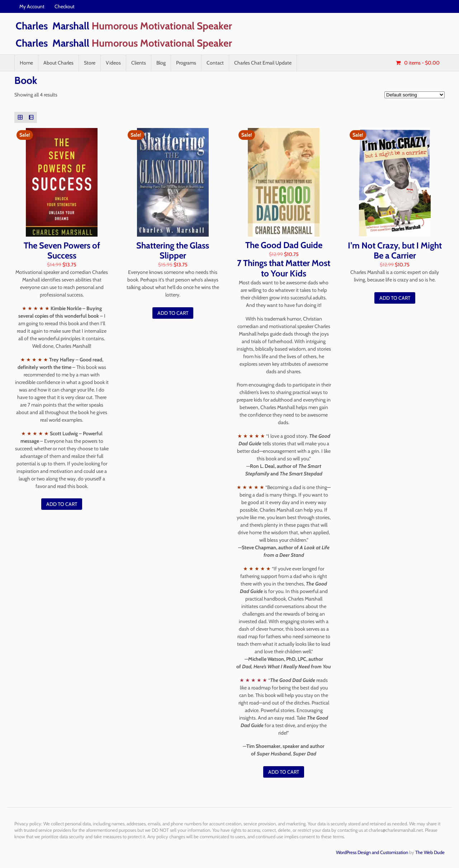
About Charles (58, 63)
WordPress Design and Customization (372, 852)
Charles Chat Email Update (263, 63)
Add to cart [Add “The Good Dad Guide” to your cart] (284, 772)
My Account (32, 6)
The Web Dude (430, 852)
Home (26, 63)
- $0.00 (421, 63)
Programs (186, 63)
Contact (215, 63)
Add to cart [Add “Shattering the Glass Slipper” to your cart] (173, 313)
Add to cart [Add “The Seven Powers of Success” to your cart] (62, 504)
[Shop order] (415, 95)
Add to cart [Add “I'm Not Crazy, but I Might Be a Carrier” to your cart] (395, 298)
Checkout (65, 6)
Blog (161, 63)
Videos (113, 63)
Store (90, 63)
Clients (139, 63)
